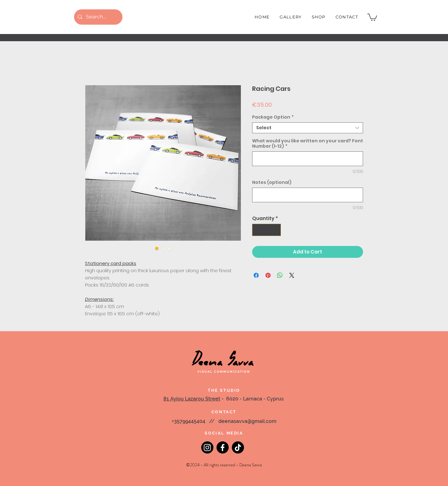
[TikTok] (238, 447)
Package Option (273, 117)
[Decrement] (257, 230)
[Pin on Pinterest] (268, 275)
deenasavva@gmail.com (247, 421)
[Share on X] (292, 275)
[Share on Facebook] (256, 275)
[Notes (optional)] (308, 195)
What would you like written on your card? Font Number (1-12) (308, 144)
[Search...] (98, 17)
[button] (372, 17)
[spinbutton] (267, 230)
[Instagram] (207, 447)
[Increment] (276, 230)
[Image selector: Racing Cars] (157, 248)
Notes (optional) (272, 182)
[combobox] (308, 128)
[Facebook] (223, 447)
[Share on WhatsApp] (280, 275)
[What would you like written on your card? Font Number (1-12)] (308, 159)
